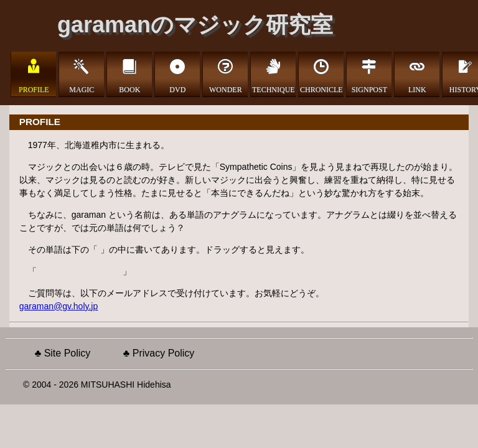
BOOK (129, 89)
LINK (417, 89)
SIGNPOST (369, 89)
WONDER (226, 89)
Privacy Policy (164, 353)
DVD (177, 89)
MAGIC (82, 89)
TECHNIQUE (274, 89)
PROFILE (34, 89)
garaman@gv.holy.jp (59, 306)
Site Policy (68, 353)
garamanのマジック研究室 (195, 25)
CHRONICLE (321, 89)
